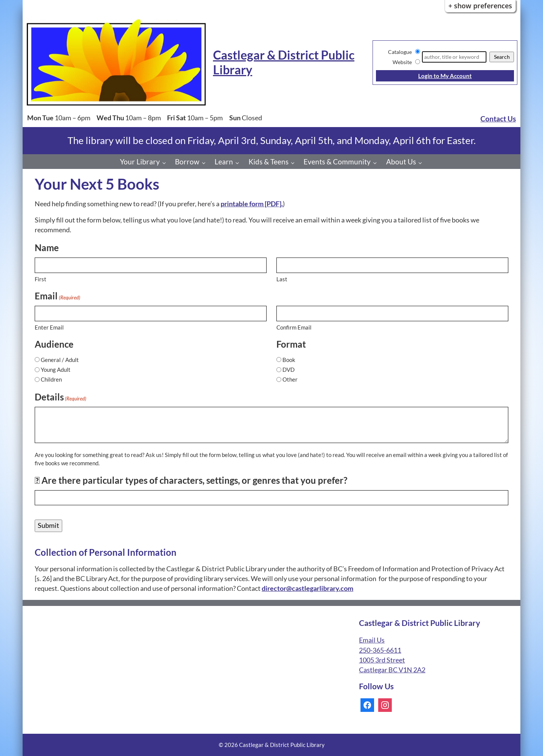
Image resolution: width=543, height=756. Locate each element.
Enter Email (49, 327)
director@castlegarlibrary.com (308, 588)
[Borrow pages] (206, 163)
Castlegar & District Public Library (284, 62)
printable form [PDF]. (252, 204)
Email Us (372, 640)
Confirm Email (294, 327)
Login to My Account (445, 76)
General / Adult (60, 360)
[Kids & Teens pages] (295, 163)
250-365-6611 (380, 650)
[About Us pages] (422, 163)
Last (282, 279)
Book (289, 360)
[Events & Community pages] (377, 163)
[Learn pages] (239, 163)
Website (402, 62)
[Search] (454, 57)
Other (290, 379)
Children (51, 379)
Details (61, 397)
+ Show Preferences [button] (480, 6)
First (41, 279)
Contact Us (498, 119)
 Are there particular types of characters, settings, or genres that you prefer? (191, 480)
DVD (288, 370)
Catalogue (400, 52)
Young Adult (56, 370)
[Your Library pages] (166, 163)
